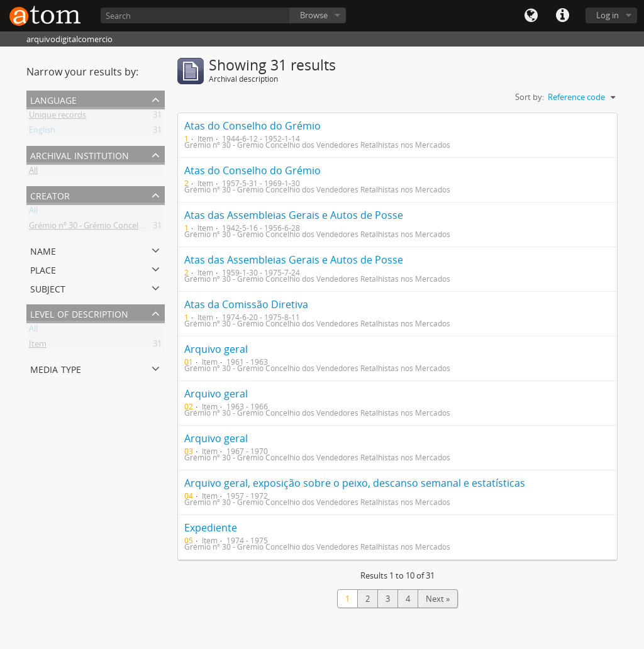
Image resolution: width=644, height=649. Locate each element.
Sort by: (530, 97)
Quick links (562, 16)
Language (531, 16)
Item (38, 346)
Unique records (58, 117)
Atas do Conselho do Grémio (253, 126)
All (33, 172)
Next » (438, 599)
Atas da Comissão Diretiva (246, 304)
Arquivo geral (216, 349)
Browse (314, 15)
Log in (608, 15)
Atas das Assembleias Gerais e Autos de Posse (294, 215)
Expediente (211, 528)
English (42, 132)
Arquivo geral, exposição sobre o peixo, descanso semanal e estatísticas (355, 483)
